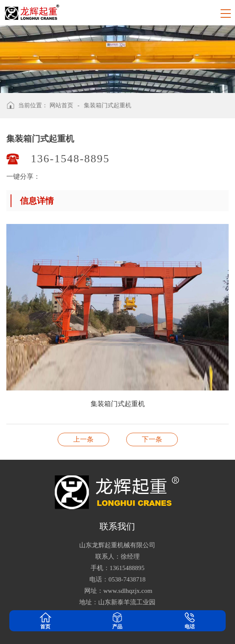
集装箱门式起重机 (108, 105)
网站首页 (61, 105)
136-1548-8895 (70, 159)
